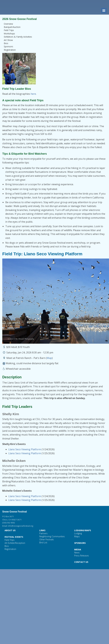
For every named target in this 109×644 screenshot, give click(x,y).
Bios (6, 43)
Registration (10, 50)
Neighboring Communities (52, 536)
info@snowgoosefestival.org (21, 526)
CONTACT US (81, 562)
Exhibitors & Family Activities (18, 37)
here (33, 94)
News (77, 553)
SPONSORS (80, 543)
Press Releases (82, 556)
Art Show (8, 40)
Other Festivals (47, 539)
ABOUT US (10, 530)
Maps (77, 536)
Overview (8, 24)
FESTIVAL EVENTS (14, 537)
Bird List (43, 542)
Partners (43, 533)
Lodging (78, 533)
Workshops (9, 34)
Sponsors (8, 46)
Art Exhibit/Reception (15, 543)
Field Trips (9, 30)
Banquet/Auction (12, 27)
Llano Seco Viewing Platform (25, 449)
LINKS (42, 530)
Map (49, 358)
